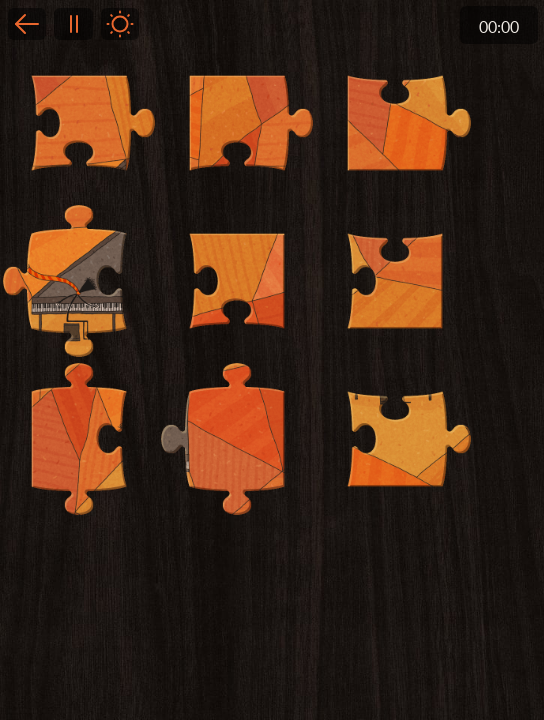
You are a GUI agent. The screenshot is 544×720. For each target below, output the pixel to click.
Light (120, 24)
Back (27, 24)
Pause (73, 24)
